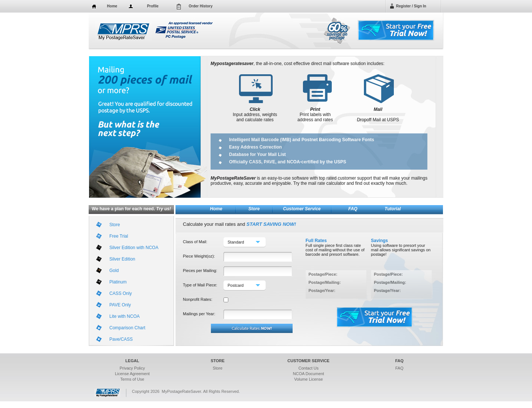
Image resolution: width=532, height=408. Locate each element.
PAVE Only (120, 305)
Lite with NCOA (125, 316)
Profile (153, 6)
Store (254, 209)
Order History (201, 6)
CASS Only (121, 293)
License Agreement (132, 374)
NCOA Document (308, 374)
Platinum (118, 282)
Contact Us (308, 368)
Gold (114, 271)
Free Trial (119, 236)
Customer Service (302, 209)
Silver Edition (122, 259)
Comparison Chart (127, 328)
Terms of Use (132, 379)
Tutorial (393, 209)
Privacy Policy (132, 368)
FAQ (353, 209)
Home (112, 6)
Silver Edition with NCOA (134, 248)
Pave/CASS (121, 339)
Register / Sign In (411, 6)
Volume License (308, 379)
